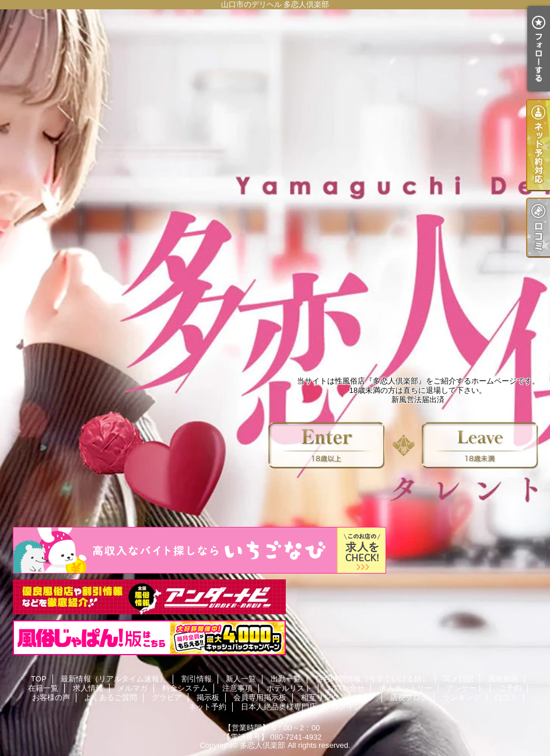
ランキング (462, 697)
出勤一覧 (286, 679)
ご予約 (510, 688)
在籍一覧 (43, 688)
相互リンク (320, 697)
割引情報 (197, 679)
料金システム (185, 688)
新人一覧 (241, 679)
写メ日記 (458, 679)
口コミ (506, 697)
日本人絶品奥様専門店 (279, 707)
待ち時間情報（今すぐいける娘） (372, 679)
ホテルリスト (289, 688)
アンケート (465, 688)
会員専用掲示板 (260, 697)
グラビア (167, 697)
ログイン (346, 707)
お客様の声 (51, 697)
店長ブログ (409, 697)
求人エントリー (406, 688)
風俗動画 (503, 679)
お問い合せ (346, 688)
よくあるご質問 (111, 697)
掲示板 (208, 697)
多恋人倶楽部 (262, 745)
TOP (39, 679)
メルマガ (132, 688)
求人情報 (88, 688)
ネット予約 (207, 707)
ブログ (364, 697)
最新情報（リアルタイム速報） (114, 679)
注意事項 (237, 688)
